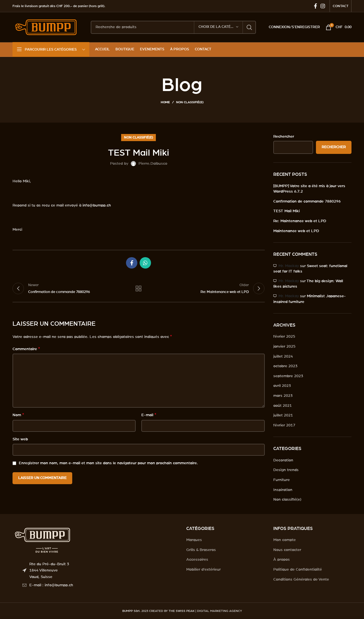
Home (165, 102)
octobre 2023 (285, 366)
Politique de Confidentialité (298, 570)
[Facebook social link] (316, 6)
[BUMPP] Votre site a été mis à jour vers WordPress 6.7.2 (309, 189)
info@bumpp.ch (97, 205)
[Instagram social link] (323, 6)
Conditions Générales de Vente (301, 579)
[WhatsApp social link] (145, 263)
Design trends (286, 470)
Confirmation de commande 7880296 (307, 201)
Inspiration (283, 490)
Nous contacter (287, 550)
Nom (18, 415)
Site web (20, 439)
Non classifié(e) (190, 102)
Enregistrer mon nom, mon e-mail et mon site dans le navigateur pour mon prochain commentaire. (108, 463)
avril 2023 (282, 386)
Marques (194, 540)
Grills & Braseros (201, 550)
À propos (282, 560)
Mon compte (285, 540)
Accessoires (197, 560)
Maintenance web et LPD (296, 231)
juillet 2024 (283, 356)
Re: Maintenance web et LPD (300, 221)
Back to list (138, 288)
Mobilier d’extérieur (203, 570)
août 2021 (283, 406)
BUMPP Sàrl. (131, 611)
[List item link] (100, 585)
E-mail (149, 415)
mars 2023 (283, 396)
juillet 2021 (283, 415)
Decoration (283, 460)
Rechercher (284, 137)
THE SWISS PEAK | (182, 611)
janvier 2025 (284, 346)
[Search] (173, 27)
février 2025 (284, 337)
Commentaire (26, 349)
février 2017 (284, 425)
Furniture (282, 480)
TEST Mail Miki (287, 211)
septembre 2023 (288, 376)
